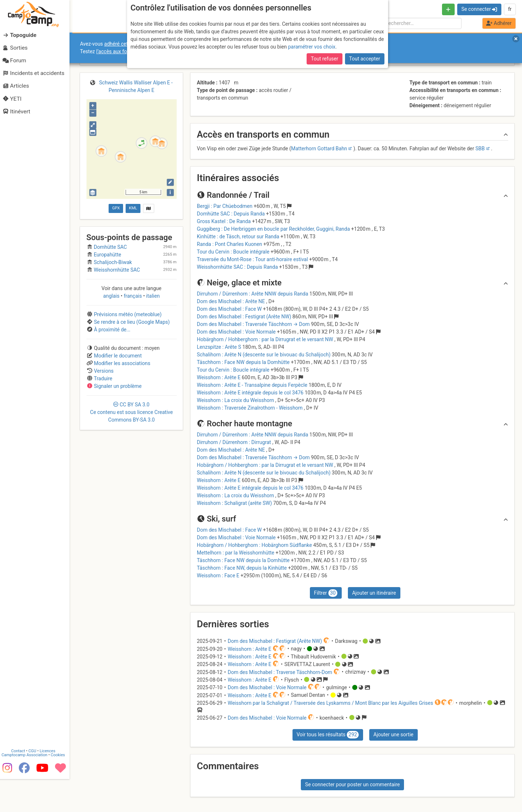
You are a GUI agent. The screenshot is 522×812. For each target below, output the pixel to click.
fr (510, 9)
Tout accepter (365, 59)
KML (133, 208)
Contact (21, 784)
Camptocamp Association (27, 788)
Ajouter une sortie (393, 734)
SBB (480, 148)
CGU (35, 784)
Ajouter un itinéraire (374, 593)
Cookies (61, 788)
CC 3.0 (132, 412)
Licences (50, 784)
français (133, 296)
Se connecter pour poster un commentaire (353, 784)
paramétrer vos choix (312, 47)
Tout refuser (325, 59)
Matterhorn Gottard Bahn (319, 148)
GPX (116, 208)
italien (152, 296)
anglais (112, 296)
